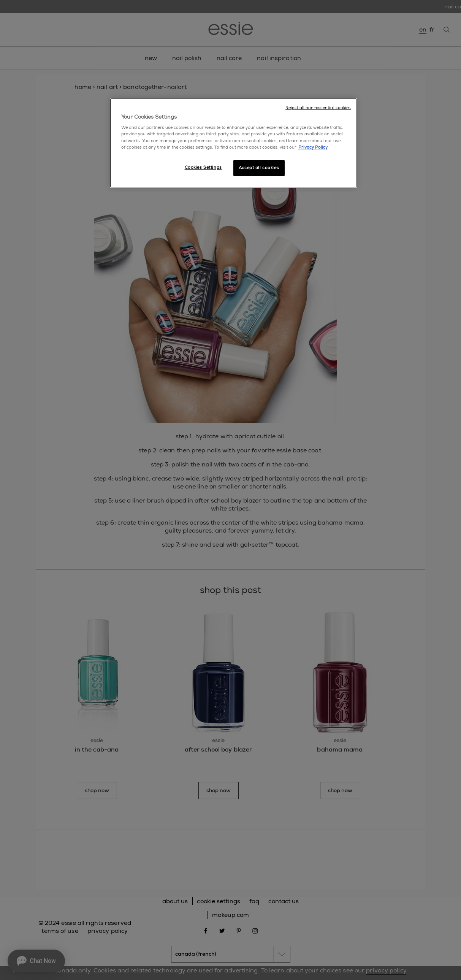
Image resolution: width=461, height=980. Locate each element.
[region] (233, 143)
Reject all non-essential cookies (318, 108)
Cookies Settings (203, 167)
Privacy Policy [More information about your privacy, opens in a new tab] (313, 147)
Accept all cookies (259, 168)
